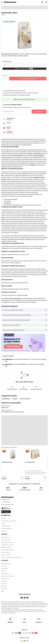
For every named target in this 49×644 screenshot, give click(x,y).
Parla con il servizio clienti (24, 382)
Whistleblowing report (6, 547)
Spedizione (4, 531)
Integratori (4, 571)
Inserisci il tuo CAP (9, 111)
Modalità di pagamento (7, 529)
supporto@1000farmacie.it (8, 505)
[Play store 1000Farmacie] (8, 512)
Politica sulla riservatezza (7, 542)
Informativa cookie (6, 540)
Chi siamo (3, 519)
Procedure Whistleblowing (7, 550)
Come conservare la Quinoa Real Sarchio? (14, 330)
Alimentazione (6, 399)
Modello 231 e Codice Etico (8, 545)
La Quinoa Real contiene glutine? (11, 325)
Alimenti (33, 165)
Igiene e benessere (6, 564)
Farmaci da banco (5, 579)
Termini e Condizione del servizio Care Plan (11, 557)
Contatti (3, 524)
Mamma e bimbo (5, 574)
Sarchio (3, 15)
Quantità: (5, 76)
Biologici (15, 399)
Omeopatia (4, 581)
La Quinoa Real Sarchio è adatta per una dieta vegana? (17, 315)
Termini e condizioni (6, 555)
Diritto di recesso (5, 537)
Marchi (3, 591)
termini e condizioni (14, 608)
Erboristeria (4, 586)
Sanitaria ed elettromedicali (8, 576)
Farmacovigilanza (5, 552)
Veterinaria (4, 584)
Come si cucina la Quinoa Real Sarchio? (13, 310)
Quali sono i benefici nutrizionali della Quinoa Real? (16, 320)
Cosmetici (4, 566)
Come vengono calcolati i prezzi (9, 521)
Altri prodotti (4, 589)
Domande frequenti (6, 526)
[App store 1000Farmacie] (8, 508)
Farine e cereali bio (25, 399)
